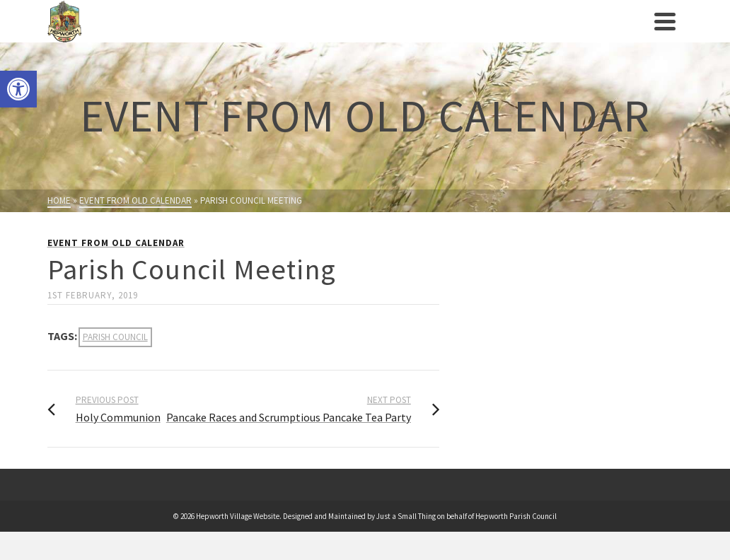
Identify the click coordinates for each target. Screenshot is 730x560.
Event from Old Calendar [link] (116, 243)
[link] (18, 89)
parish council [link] (115, 337)
